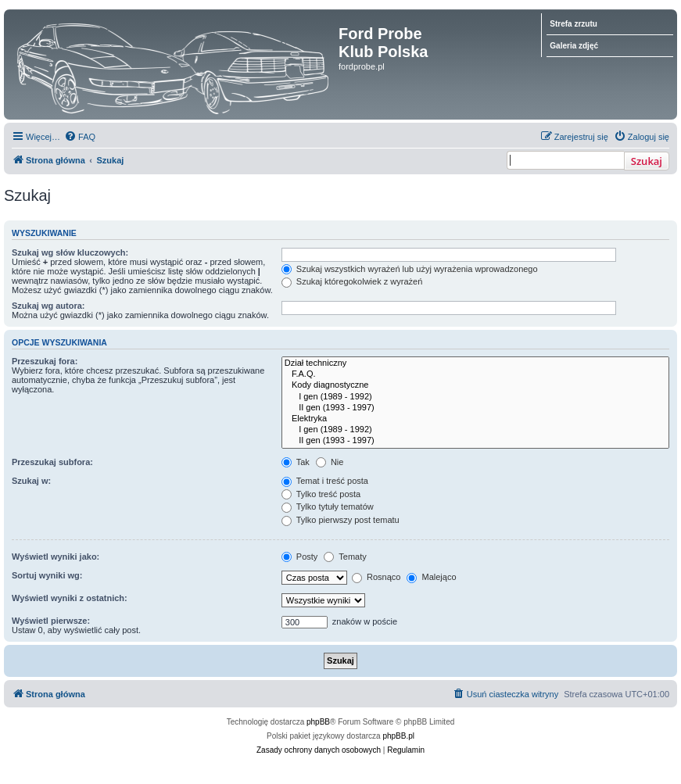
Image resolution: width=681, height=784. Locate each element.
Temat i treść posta (325, 481)
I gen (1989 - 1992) (475, 397)
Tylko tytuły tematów (328, 507)
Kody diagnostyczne (475, 385)
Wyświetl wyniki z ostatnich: (70, 598)
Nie (330, 462)
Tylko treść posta (321, 494)
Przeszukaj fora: (45, 361)
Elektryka (475, 419)
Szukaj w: (31, 481)
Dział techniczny (475, 363)
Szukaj (647, 161)
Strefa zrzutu (573, 24)
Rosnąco (376, 577)
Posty (300, 557)
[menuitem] (80, 137)
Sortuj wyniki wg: (47, 575)
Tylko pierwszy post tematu (340, 520)
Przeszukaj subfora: (52, 462)
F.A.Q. (475, 374)
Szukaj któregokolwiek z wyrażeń (352, 281)
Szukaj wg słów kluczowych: (70, 252)
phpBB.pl (398, 736)
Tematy (345, 557)
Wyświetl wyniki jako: (56, 557)
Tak (296, 462)
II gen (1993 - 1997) (475, 408)
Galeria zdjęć (574, 46)
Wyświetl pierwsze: (51, 621)
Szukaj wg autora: (48, 306)
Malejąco (431, 577)
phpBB (318, 722)
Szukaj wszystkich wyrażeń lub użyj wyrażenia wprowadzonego (410, 269)
